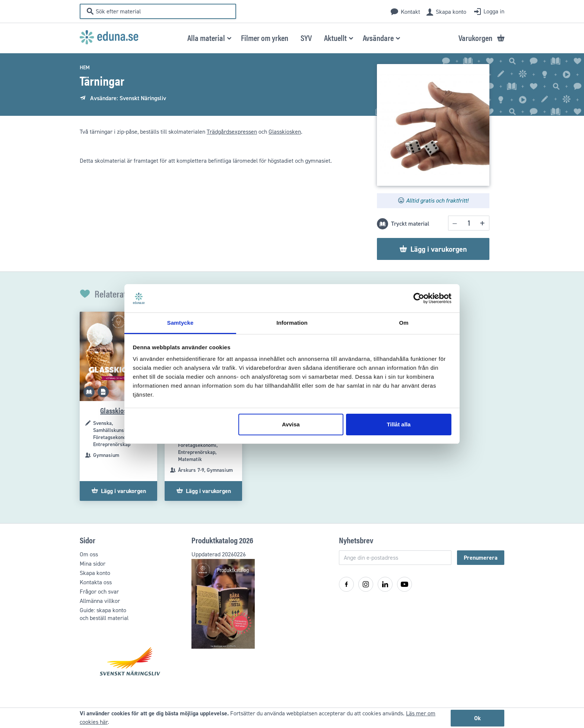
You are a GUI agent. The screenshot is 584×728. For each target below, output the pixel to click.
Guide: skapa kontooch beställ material (104, 614)
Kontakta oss (96, 582)
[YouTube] (404, 584)
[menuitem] (265, 37)
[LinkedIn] (385, 584)
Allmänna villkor (100, 601)
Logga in (494, 11)
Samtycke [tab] (180, 323)
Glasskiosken (285, 132)
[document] (292, 718)
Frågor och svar (99, 592)
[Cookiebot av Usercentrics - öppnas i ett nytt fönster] (419, 298)
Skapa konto (451, 12)
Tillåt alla (399, 424)
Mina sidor (93, 564)
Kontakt (410, 12)
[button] (208, 38)
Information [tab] (292, 323)
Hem (85, 68)
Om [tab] (404, 323)
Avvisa (291, 424)
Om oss (89, 554)
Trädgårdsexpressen (232, 132)
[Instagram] (366, 584)
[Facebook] (346, 584)
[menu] (292, 38)
